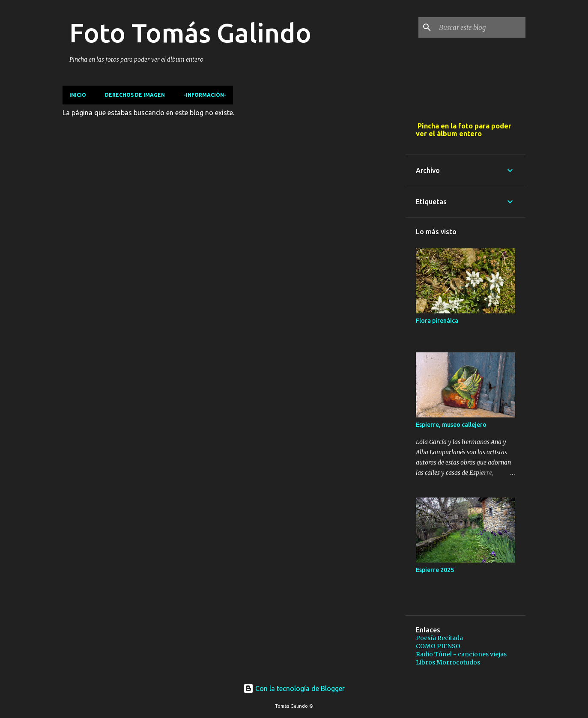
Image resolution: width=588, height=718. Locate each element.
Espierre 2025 (435, 570)
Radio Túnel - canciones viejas (461, 654)
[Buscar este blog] (481, 27)
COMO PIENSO (438, 646)
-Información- (205, 95)
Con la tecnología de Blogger (294, 688)
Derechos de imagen (135, 95)
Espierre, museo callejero (451, 425)
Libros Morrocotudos (448, 662)
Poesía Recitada (439, 638)
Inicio (78, 95)
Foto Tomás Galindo (190, 33)
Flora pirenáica (437, 321)
